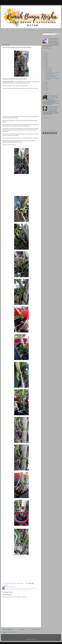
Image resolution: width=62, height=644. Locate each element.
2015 (45, 82)
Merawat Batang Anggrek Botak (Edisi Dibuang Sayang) (52, 73)
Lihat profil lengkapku (47, 48)
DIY (32, 30)
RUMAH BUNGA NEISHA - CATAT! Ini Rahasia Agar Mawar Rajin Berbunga (53, 108)
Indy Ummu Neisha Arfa (55, 39)
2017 (45, 65)
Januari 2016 (48, 71)
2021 (45, 58)
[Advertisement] (21, 37)
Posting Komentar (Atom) (12, 632)
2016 (45, 66)
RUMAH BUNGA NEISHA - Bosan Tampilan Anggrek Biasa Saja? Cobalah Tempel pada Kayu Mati (54, 97)
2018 (45, 63)
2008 (45, 89)
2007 (45, 90)
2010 (45, 87)
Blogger (35, 639)
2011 (45, 85)
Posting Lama (36, 629)
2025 (45, 53)
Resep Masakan (38, 30)
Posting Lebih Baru (7, 629)
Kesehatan (16, 30)
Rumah (28, 30)
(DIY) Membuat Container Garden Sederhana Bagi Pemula (51, 76)
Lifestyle (22, 30)
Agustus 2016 (48, 70)
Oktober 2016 (48, 68)
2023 (45, 56)
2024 (45, 55)
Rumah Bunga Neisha (14, 9)
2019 (45, 61)
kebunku (7, 585)
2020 (45, 60)
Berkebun (10, 30)
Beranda (4, 30)
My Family (46, 30)
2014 (45, 84)
